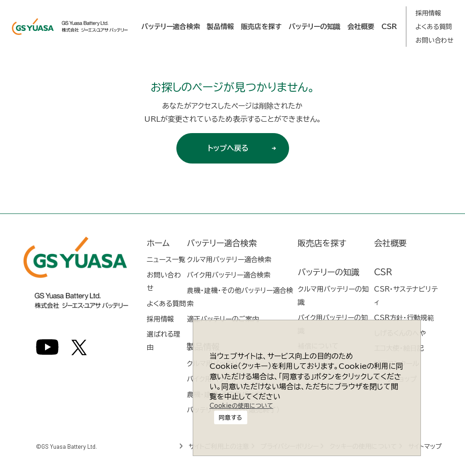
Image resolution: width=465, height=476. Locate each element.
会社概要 (361, 27)
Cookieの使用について (239, 421)
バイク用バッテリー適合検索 (229, 275)
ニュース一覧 (166, 260)
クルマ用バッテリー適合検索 (229, 260)
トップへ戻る (245, 148)
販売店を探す (261, 27)
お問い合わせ (435, 40)
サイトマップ (426, 446)
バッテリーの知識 (315, 27)
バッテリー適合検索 (171, 27)
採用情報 (428, 13)
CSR (389, 27)
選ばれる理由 (164, 341)
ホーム (158, 243)
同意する (240, 397)
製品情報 (220, 27)
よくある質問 (434, 27)
